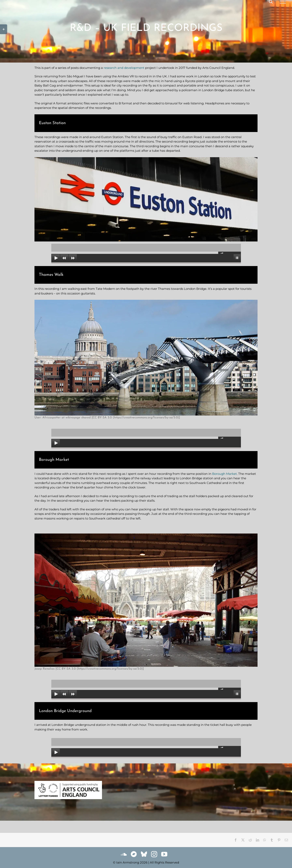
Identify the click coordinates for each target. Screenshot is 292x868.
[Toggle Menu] (283, 2)
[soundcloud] (124, 854)
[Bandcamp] (134, 854)
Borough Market (224, 474)
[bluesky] (144, 854)
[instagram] (154, 854)
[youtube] (164, 854)
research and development (124, 68)
